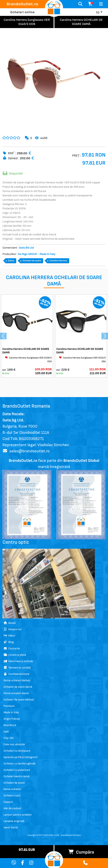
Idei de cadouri (12, 808)
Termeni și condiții (17, 668)
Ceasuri (8, 802)
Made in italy (11, 712)
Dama (11, 261)
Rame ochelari (12, 789)
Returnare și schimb (18, 661)
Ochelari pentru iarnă (16, 776)
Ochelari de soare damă (18, 687)
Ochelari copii (12, 795)
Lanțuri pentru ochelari (18, 815)
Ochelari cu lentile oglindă (19, 764)
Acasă (10, 623)
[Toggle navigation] (101, 4)
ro (98, 12)
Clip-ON (9, 738)
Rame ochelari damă (16, 693)
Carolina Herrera (58, 261)
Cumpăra (81, 852)
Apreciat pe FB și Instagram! (21, 757)
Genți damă (11, 827)
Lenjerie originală (14, 821)
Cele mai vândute (14, 744)
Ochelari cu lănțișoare (17, 751)
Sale (6, 732)
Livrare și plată (15, 655)
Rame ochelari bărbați (17, 680)
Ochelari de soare (32, 261)
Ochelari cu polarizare (17, 770)
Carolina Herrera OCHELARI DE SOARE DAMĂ (26, 351)
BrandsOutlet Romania (71, 835)
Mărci (9, 636)
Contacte (12, 648)
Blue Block (10, 725)
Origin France (12, 719)
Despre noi (12, 629)
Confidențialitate (16, 674)
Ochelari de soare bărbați (19, 700)
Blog (9, 642)
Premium (9, 706)
